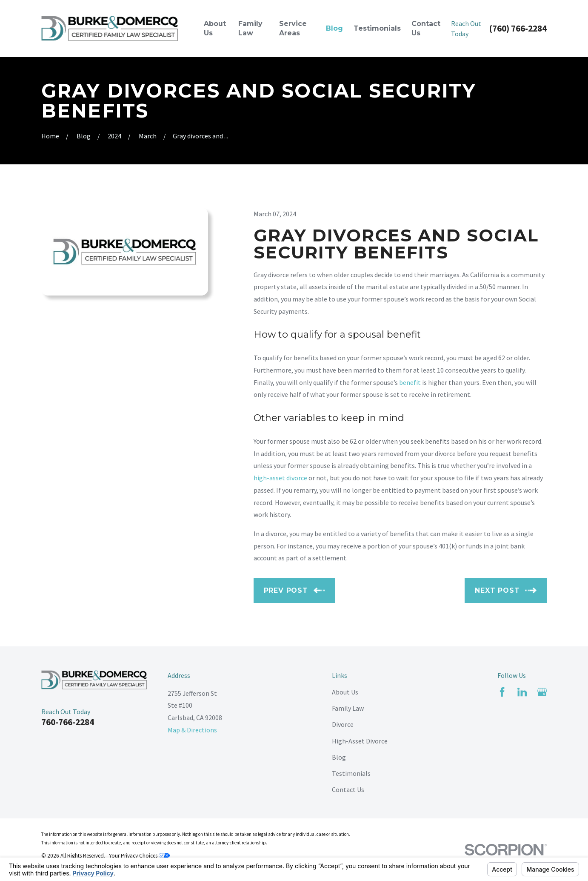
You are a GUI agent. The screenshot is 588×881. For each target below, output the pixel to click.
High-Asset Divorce (360, 741)
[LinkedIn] (522, 692)
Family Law (348, 708)
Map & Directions (192, 730)
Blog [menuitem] (334, 28)
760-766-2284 (68, 722)
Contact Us (348, 789)
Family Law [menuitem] (250, 28)
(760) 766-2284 (518, 28)
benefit (410, 382)
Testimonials (351, 773)
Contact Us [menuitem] (426, 28)
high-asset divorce (280, 478)
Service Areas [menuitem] (293, 28)
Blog (339, 757)
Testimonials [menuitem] (377, 28)
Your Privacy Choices (139, 856)
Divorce (343, 724)
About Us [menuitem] (215, 28)
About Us (345, 692)
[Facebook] (502, 692)
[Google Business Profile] (542, 692)
